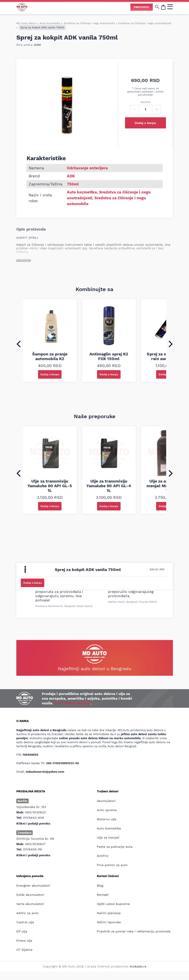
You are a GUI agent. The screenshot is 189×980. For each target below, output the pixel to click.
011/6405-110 (33, 849)
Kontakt (103, 895)
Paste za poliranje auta (115, 847)
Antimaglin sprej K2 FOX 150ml (109, 356)
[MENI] (170, 7)
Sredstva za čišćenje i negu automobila (89, 23)
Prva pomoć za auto (112, 865)
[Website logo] (22, 7)
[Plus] (157, 109)
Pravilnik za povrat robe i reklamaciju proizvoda (134, 931)
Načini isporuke (109, 922)
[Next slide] (171, 344)
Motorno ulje (107, 819)
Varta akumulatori (30, 904)
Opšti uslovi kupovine (113, 904)
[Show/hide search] (157, 7)
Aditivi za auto (27, 913)
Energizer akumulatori (33, 886)
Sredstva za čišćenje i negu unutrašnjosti (145, 23)
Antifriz (103, 856)
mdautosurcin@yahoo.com (45, 772)
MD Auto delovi (26, 23)
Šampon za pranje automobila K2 (50, 356)
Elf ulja (22, 931)
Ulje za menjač (108, 837)
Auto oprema (107, 810)
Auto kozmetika (50, 23)
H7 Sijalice (24, 950)
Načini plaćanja (109, 913)
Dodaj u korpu (145, 123)
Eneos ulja (24, 940)
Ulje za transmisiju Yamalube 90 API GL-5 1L (50, 486)
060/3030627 (35, 844)
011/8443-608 (34, 818)
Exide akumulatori (30, 895)
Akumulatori (106, 801)
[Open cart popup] (163, 7)
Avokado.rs (138, 966)
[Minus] (134, 109)
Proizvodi (142, 7)
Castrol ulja (25, 922)
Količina (145, 102)
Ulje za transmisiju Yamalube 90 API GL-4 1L (109, 486)
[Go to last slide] (19, 344)
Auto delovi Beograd (72, 703)
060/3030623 (35, 812)
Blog (100, 886)
